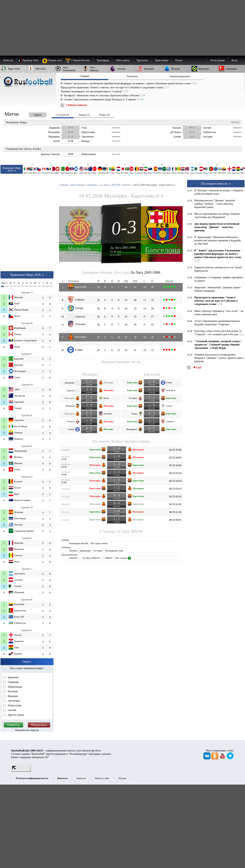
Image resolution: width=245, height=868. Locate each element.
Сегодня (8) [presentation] (63, 115)
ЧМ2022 (235, 122)
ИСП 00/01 (176, 520)
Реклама (122, 778)
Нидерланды (15, 687)
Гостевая (98, 551)
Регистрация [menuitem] (218, 60)
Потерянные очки (114, 551)
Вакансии (81, 778)
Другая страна (16, 715)
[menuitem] (79, 60)
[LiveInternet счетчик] (21, 771)
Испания (12, 691)
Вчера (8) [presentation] (104, 115)
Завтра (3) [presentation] (84, 115)
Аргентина (14, 701)
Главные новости (77, 105)
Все (3, 283)
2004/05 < (75, 558)
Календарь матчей (79, 543)
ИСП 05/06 (176, 450)
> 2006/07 (107, 558)
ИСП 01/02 (176, 504)
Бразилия (13, 677)
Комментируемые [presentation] (180, 76)
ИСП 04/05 (176, 458)
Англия (12, 710)
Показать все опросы (27, 730)
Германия (13, 682)
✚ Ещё (197, 367)
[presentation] (33, 114)
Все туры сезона (99, 543)
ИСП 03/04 (176, 473)
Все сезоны (123, 558)
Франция (13, 696)
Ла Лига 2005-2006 (123, 247)
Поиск (179, 60)
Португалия (14, 705)
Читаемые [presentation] (132, 76)
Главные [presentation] (85, 76)
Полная (73, 551)
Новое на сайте (102, 778)
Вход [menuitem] (234, 60)
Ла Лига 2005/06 (130, 531)
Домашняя (85, 551)
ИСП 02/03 (176, 489)
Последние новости (216, 184)
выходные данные (100, 754)
